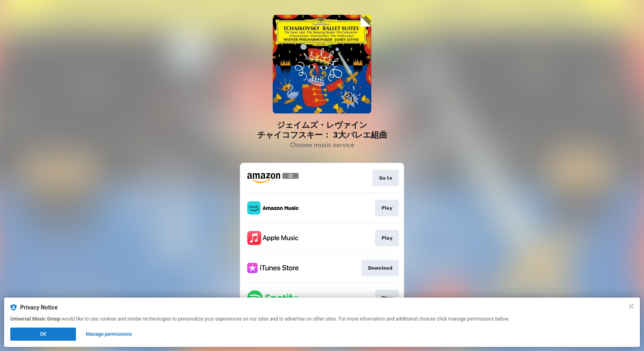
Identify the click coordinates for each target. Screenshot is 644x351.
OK (43, 334)
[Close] (631, 306)
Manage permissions (109, 334)
